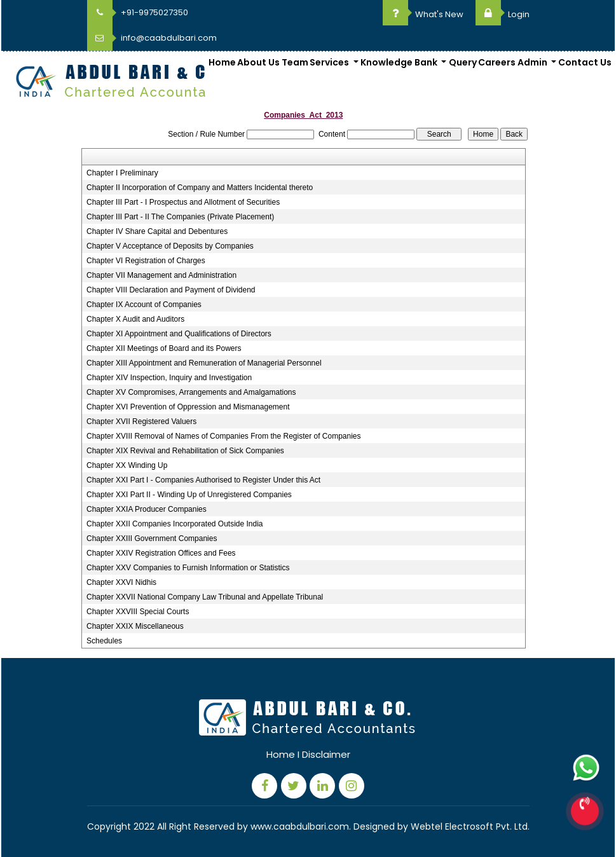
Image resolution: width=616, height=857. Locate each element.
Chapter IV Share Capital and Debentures (157, 231)
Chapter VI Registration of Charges (146, 261)
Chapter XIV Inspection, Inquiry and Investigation (169, 378)
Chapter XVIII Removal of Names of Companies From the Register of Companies (224, 436)
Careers (497, 62)
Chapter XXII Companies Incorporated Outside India (175, 524)
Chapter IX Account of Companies (144, 305)
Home (222, 62)
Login (503, 14)
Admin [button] (533, 62)
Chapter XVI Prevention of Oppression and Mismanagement (188, 407)
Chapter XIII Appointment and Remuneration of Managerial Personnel (204, 363)
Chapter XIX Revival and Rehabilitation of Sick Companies (185, 451)
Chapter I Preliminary (122, 173)
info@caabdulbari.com (152, 38)
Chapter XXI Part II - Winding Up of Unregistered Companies (189, 495)
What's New (423, 14)
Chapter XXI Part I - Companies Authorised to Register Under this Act (203, 480)
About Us (258, 62)
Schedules (104, 641)
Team (295, 62)
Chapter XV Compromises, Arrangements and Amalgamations (191, 392)
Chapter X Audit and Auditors (135, 319)
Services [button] (330, 62)
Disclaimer (326, 754)
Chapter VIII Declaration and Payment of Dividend (171, 290)
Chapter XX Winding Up (127, 465)
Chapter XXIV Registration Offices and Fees (161, 553)
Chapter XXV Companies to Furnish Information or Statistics (188, 568)
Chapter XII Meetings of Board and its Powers (164, 348)
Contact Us (585, 62)
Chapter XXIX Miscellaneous (135, 626)
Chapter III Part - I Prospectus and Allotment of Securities (183, 202)
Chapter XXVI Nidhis (121, 582)
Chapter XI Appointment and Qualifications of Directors (179, 334)
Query (463, 62)
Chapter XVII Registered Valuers (141, 422)
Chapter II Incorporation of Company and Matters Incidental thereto (200, 188)
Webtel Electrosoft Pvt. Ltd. (470, 826)
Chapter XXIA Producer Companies (147, 509)
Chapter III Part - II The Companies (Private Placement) (180, 217)
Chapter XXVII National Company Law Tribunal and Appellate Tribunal (205, 597)
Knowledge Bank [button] (400, 62)
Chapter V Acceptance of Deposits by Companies (170, 246)
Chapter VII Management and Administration (161, 275)
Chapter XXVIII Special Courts (138, 612)
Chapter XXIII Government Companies (152, 538)
